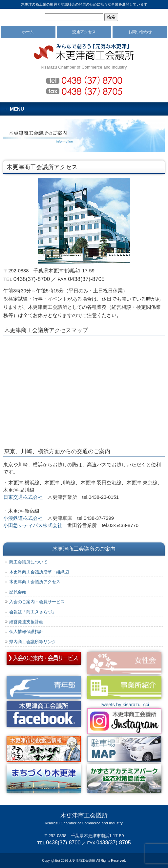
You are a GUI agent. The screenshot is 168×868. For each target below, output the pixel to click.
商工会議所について (28, 562)
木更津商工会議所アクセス (35, 582)
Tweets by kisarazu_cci (124, 705)
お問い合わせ (140, 32)
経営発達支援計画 (26, 622)
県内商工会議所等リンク (33, 642)
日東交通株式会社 (23, 497)
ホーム (28, 32)
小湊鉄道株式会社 (23, 518)
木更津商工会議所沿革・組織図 (39, 572)
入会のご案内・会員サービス (37, 602)
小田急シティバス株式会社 (33, 525)
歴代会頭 (18, 592)
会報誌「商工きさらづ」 (33, 612)
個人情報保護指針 (26, 632)
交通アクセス (84, 32)
